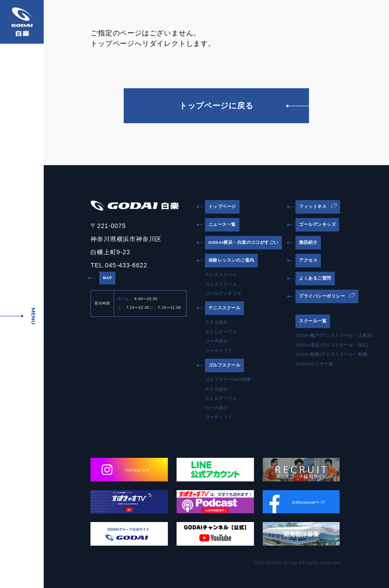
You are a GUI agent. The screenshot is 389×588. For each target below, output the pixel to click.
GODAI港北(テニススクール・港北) (332, 345)
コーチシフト (219, 351)
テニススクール (221, 275)
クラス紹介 (216, 322)
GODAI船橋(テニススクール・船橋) (332, 354)
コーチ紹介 (216, 341)
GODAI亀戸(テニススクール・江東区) (334, 335)
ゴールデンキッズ (223, 293)
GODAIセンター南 (314, 364)
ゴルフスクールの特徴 (228, 379)
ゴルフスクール (221, 284)
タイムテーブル (221, 332)
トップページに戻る (244, 106)
